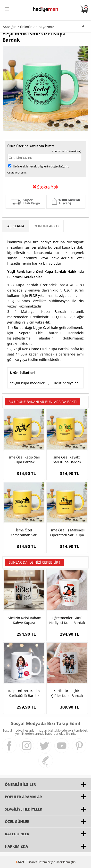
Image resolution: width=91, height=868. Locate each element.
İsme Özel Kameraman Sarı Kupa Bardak (24, 533)
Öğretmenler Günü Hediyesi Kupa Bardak (67, 620)
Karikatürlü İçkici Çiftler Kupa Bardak (67, 693)
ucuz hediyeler (66, 383)
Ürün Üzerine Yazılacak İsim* (30, 146)
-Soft (20, 862)
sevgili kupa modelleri (28, 383)
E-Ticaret (31, 862)
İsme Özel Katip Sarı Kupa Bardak (24, 460)
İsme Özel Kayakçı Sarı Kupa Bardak (67, 460)
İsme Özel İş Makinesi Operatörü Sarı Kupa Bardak (67, 533)
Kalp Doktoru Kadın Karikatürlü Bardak (24, 693)
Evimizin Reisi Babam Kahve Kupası (24, 620)
